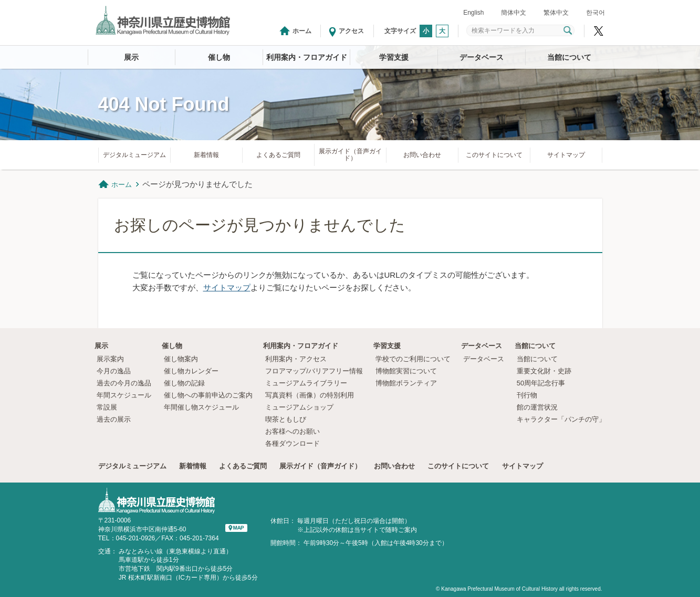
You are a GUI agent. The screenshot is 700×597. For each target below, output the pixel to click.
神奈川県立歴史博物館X (599, 31)
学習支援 (394, 57)
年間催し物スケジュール (201, 407)
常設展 (107, 407)
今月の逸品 (114, 371)
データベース (482, 57)
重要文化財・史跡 (544, 371)
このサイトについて (494, 155)
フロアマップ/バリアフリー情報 (314, 371)
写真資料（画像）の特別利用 (310, 395)
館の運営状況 (537, 407)
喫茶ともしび (286, 419)
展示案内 (110, 359)
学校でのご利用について (413, 359)
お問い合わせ (422, 155)
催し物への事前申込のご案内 (208, 395)
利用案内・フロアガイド (307, 57)
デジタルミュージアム (134, 155)
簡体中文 (514, 13)
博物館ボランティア (406, 383)
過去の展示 (114, 419)
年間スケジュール (124, 395)
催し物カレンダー (191, 371)
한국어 (595, 13)
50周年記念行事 (541, 383)
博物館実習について (410, 371)
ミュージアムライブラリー (306, 383)
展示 (131, 57)
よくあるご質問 (278, 155)
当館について (569, 57)
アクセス (351, 31)
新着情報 (206, 155)
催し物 (219, 57)
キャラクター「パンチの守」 (561, 419)
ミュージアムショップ (299, 407)
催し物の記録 (184, 383)
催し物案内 (181, 359)
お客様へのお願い (292, 431)
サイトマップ (566, 155)
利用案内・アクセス (296, 359)
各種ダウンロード (292, 443)
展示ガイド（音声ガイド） (350, 155)
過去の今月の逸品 (124, 383)
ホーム (302, 31)
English (473, 13)
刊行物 (527, 395)
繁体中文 (556, 13)
